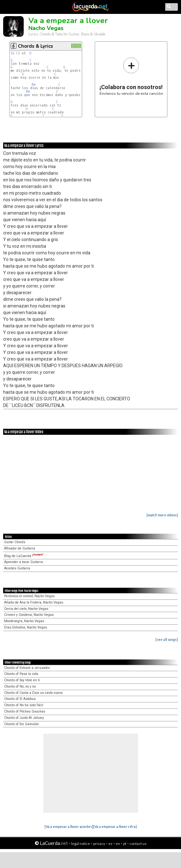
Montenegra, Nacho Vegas (24, 621)
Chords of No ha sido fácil (24, 705)
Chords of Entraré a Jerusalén (27, 668)
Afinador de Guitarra (20, 548)
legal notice (81, 844)
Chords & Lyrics (36, 46)
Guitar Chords (15, 542)
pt (125, 844)
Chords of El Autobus (20, 699)
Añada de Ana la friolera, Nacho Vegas (34, 602)
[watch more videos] (162, 515)
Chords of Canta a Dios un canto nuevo (33, 693)
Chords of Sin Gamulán (21, 724)
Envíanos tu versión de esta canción (131, 76)
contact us (138, 844)
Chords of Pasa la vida (21, 674)
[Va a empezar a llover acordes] (69, 826)
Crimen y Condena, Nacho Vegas (29, 615)
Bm (33, 85)
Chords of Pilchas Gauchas (25, 711)
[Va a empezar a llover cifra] (115, 826)
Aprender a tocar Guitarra (24, 562)
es (110, 844)
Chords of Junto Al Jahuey (24, 718)
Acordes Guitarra (17, 568)
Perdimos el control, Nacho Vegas (29, 596)
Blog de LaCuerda (24, 556)
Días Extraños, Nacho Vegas (26, 627)
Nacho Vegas (46, 28)
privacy (99, 844)
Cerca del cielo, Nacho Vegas (26, 609)
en (118, 844)
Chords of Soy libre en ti (22, 680)
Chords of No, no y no (20, 686)
